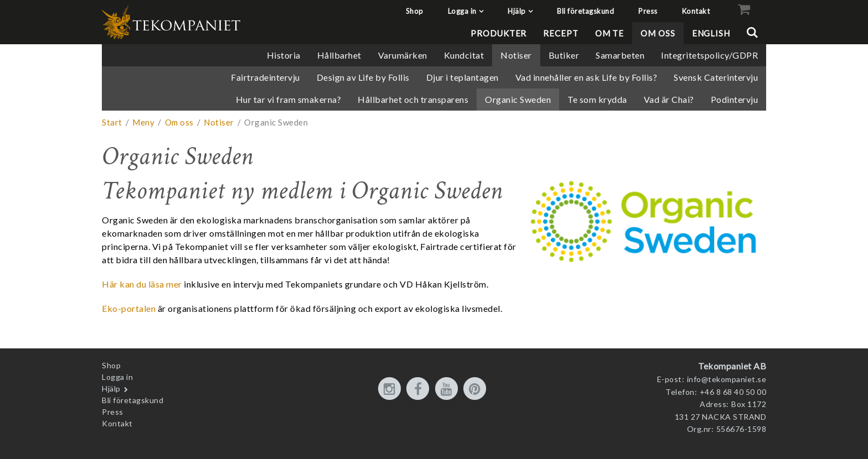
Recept (560, 33)
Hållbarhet (339, 55)
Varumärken (403, 55)
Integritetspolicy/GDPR (709, 55)
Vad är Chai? (669, 99)
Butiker (564, 55)
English (711, 33)
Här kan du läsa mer (142, 284)
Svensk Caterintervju (716, 77)
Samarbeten (620, 55)
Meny (143, 122)
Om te (610, 33)
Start (112, 122)
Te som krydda (597, 99)
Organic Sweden (518, 99)
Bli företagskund (585, 11)
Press (648, 11)
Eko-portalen (129, 308)
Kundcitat (464, 55)
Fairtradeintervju (265, 77)
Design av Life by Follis (363, 77)
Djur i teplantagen (463, 77)
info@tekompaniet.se (727, 379)
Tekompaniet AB (732, 366)
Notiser (516, 55)
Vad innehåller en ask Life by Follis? (587, 77)
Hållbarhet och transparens (413, 99)
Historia (284, 55)
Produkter (498, 33)
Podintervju (735, 99)
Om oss (658, 33)
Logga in (462, 11)
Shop (415, 11)
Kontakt (696, 11)
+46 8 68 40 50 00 (733, 392)
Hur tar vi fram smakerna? (289, 99)
